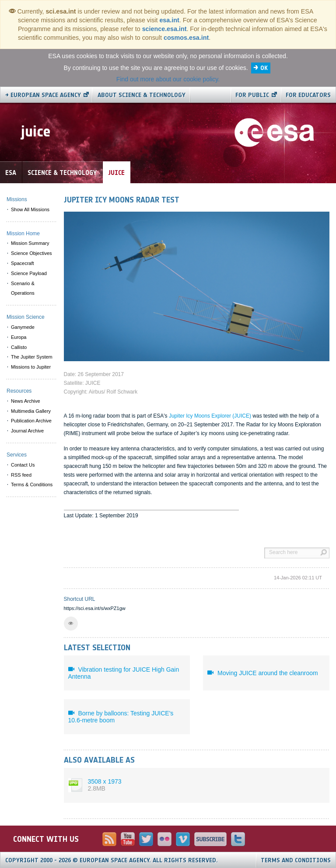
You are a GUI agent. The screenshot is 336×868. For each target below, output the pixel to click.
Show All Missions (30, 209)
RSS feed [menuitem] (21, 475)
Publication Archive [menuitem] (31, 421)
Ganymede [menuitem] (23, 327)
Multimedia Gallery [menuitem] (31, 411)
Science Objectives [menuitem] (31, 253)
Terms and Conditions (296, 860)
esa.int (169, 20)
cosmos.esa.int (186, 38)
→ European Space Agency (43, 95)
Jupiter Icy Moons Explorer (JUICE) (210, 416)
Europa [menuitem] (19, 337)
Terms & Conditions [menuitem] (32, 485)
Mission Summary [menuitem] (30, 243)
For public (252, 95)
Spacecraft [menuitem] (23, 263)
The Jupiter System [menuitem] (32, 357)
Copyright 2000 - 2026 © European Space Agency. (112, 860)
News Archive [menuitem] (26, 401)
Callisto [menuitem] (19, 347)
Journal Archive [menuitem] (27, 431)
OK (264, 68)
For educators (308, 95)
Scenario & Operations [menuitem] (23, 288)
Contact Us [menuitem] (23, 465)
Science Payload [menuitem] (29, 273)
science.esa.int (164, 29)
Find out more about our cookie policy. (168, 79)
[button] (71, 624)
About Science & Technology (142, 95)
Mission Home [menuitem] (23, 234)
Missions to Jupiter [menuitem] (31, 367)
